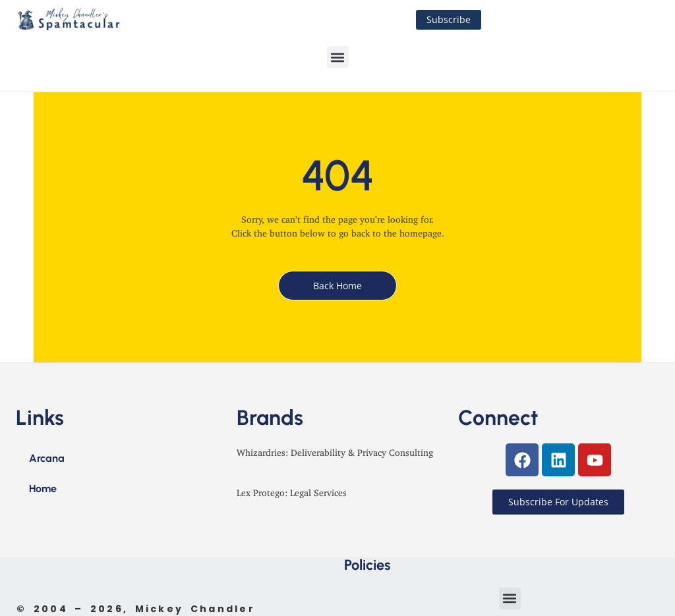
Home (43, 489)
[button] (338, 57)
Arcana (47, 458)
